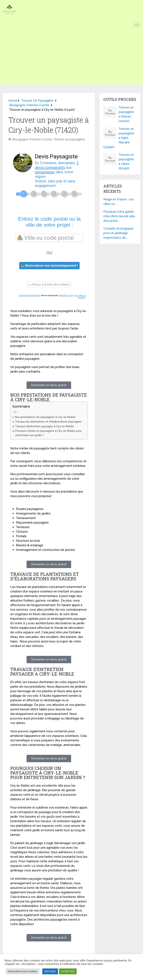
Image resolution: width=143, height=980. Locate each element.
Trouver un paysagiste (69, 139)
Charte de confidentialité (29, 295)
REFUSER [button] (50, 971)
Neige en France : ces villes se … (119, 202)
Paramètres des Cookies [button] (23, 971)
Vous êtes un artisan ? (80, 297)
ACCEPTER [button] (68, 971)
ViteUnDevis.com (66, 295)
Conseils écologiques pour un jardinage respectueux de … (119, 233)
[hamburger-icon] (137, 25)
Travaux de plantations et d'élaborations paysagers (48, 422)
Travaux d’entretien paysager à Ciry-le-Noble (44, 426)
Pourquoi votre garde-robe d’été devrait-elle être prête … (119, 216)
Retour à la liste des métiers (49, 285)
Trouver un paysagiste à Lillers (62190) (126, 162)
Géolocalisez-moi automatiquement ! (49, 266)
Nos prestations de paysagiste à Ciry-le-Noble (45, 417)
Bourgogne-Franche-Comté (32, 139)
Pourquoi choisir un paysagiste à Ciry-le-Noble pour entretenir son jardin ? (48, 433)
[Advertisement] (71, 58)
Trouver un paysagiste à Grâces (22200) (126, 114)
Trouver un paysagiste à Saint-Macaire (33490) (119, 138)
